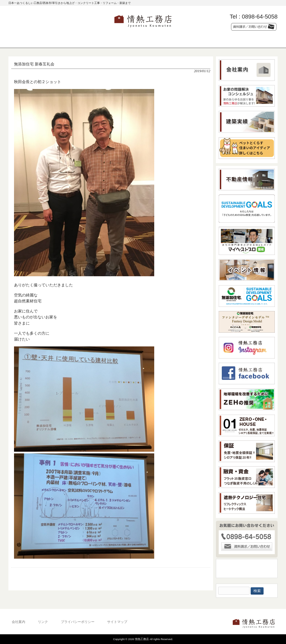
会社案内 (19, 622)
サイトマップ (117, 622)
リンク (43, 622)
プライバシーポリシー (78, 622)
